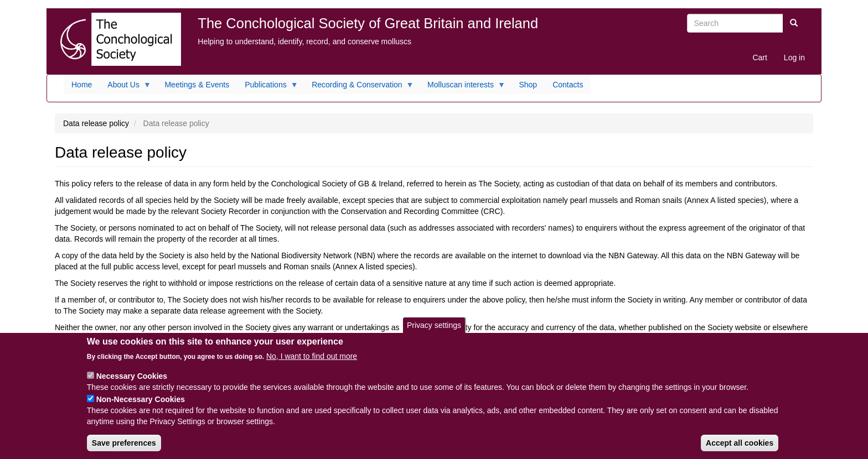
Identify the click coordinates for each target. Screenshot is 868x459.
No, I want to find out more (312, 356)
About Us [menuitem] (125, 87)
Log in (794, 58)
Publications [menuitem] (268, 87)
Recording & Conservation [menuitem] (359, 87)
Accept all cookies (740, 443)
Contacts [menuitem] (568, 85)
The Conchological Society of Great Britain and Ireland (368, 23)
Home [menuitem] (82, 85)
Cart (759, 58)
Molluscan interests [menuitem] (463, 87)
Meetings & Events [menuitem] (197, 85)
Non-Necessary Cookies (141, 399)
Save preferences (124, 443)
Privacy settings (434, 325)
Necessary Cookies (132, 376)
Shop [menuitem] (528, 85)
